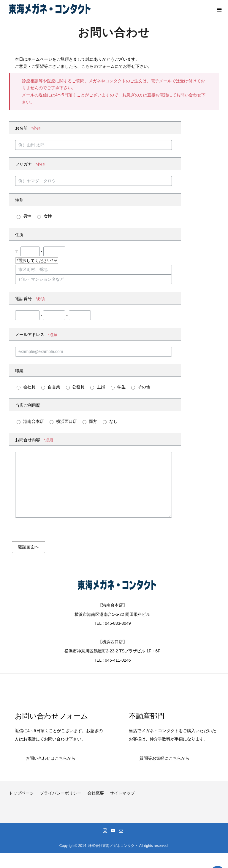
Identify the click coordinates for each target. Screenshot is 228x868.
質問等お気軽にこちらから (164, 758)
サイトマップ (122, 793)
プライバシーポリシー (61, 793)
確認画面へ (28, 547)
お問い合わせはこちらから (50, 758)
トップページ (21, 793)
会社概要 (96, 793)
